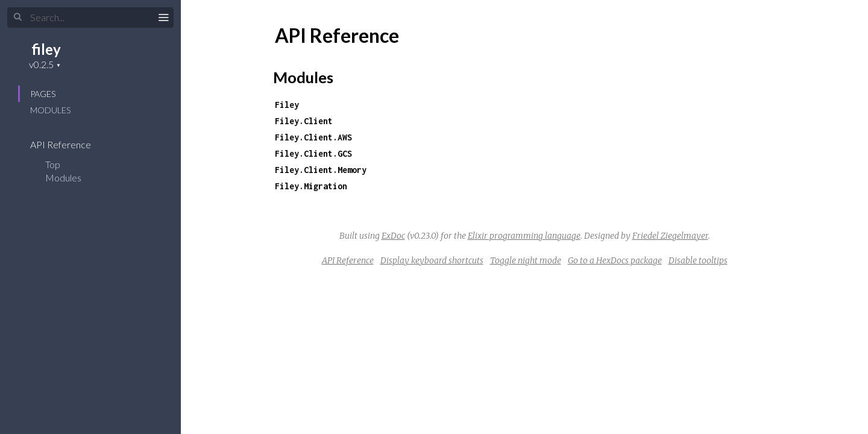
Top (53, 164)
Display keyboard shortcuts (432, 260)
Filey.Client (304, 121)
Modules (50, 110)
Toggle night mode (526, 260)
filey (46, 49)
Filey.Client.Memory (321, 170)
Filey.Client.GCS (313, 153)
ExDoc (393, 236)
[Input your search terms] (90, 17)
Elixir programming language (524, 236)
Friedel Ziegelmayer (670, 236)
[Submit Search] (18, 17)
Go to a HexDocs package (615, 260)
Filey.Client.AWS (313, 137)
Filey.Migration (311, 186)
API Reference (68, 144)
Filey (287, 105)
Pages (43, 94)
